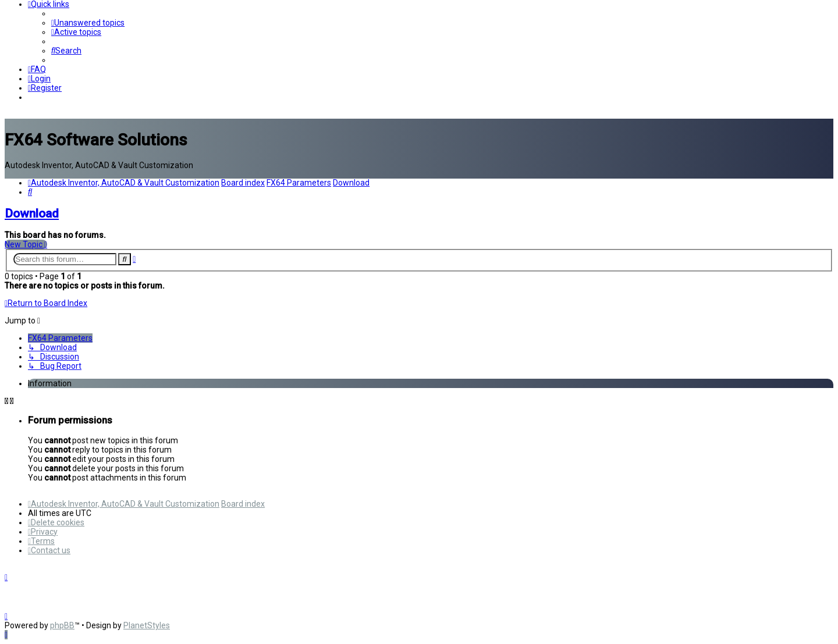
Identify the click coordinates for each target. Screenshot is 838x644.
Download (32, 214)
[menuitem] (88, 23)
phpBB (62, 625)
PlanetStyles (147, 625)
